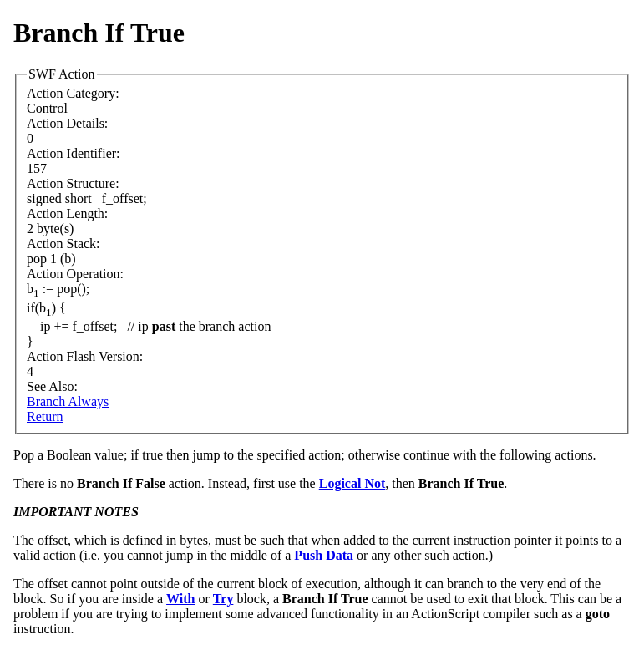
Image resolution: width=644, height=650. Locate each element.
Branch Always (68, 401)
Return (45, 416)
